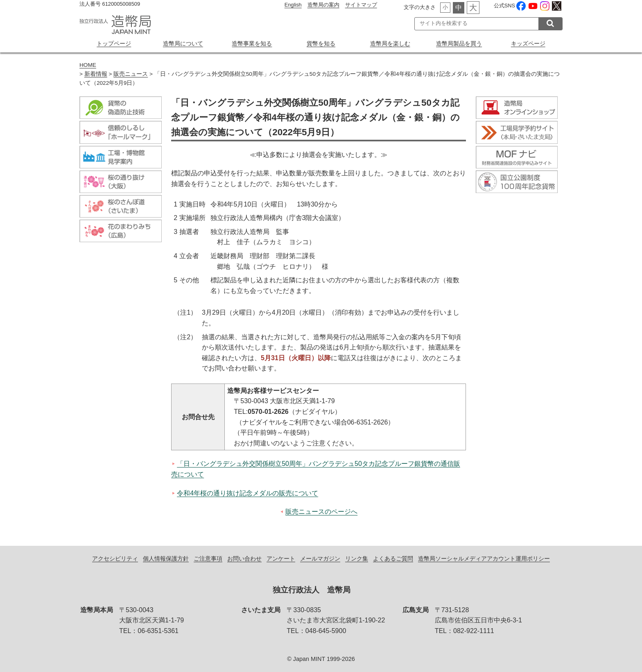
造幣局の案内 (323, 5)
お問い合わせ (244, 558)
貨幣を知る (321, 43)
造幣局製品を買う (459, 43)
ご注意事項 (208, 558)
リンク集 (357, 558)
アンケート (281, 558)
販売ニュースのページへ (321, 512)
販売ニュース (131, 74)
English (293, 5)
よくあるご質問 (393, 558)
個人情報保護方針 (166, 558)
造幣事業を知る (252, 43)
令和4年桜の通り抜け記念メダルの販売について (248, 493)
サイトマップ (361, 5)
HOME (88, 65)
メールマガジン (320, 558)
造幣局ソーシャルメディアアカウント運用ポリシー (484, 558)
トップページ (114, 43)
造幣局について (183, 43)
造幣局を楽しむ (390, 43)
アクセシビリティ (115, 558)
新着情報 (96, 74)
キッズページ (528, 43)
